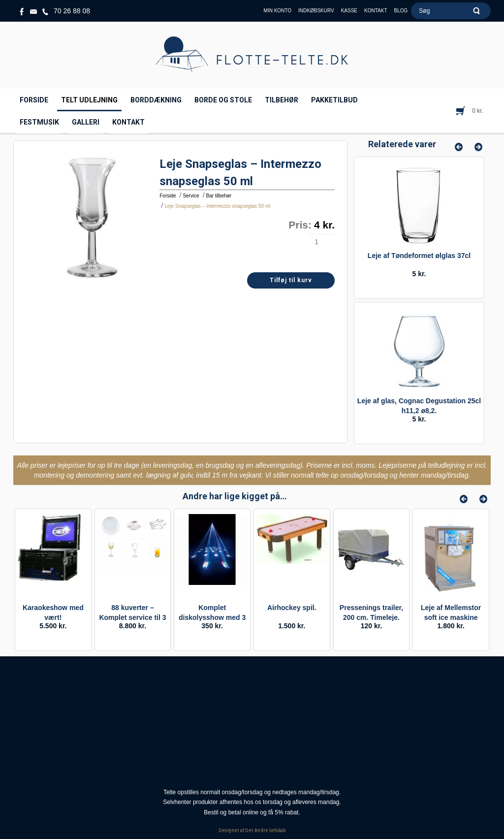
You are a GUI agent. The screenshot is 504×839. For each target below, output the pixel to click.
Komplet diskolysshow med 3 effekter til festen (212, 617)
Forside (168, 196)
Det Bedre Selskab (266, 831)
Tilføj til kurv (291, 280)
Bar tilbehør (219, 196)
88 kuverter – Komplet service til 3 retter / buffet (132, 617)
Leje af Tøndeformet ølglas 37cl (419, 256)
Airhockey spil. (292, 608)
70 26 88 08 (72, 11)
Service (191, 196)
